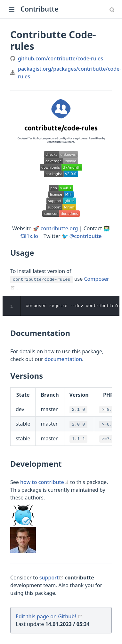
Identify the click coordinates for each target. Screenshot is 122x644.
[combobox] (113, 10)
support (52, 578)
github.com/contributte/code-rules (61, 58)
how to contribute (45, 482)
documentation (63, 359)
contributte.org (59, 228)
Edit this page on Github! (46, 617)
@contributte (86, 236)
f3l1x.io (29, 236)
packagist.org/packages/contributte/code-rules (69, 73)
